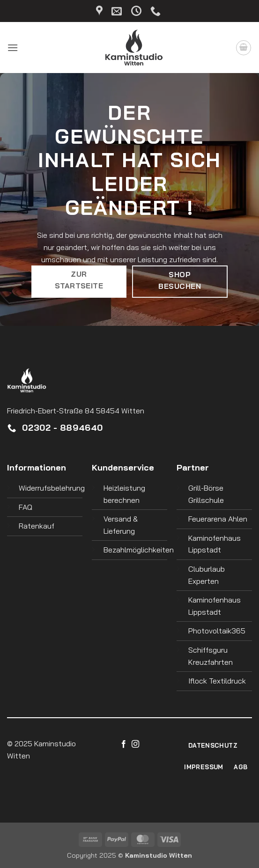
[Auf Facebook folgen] (124, 744)
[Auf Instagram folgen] (135, 744)
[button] (13, 48)
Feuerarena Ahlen (218, 519)
